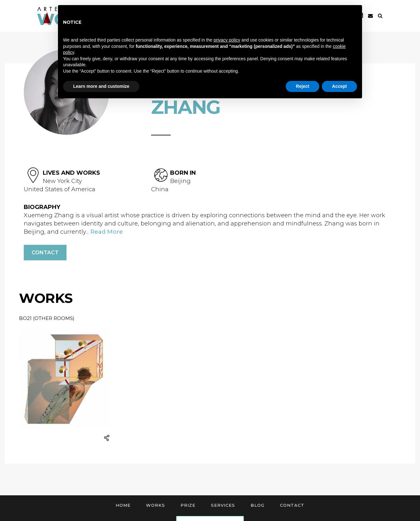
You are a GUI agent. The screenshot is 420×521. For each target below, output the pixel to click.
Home (123, 505)
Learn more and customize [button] (101, 86)
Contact (45, 253)
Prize (188, 505)
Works (156, 505)
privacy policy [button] (227, 40)
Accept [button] (339, 86)
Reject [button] (302, 86)
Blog (258, 505)
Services (223, 505)
